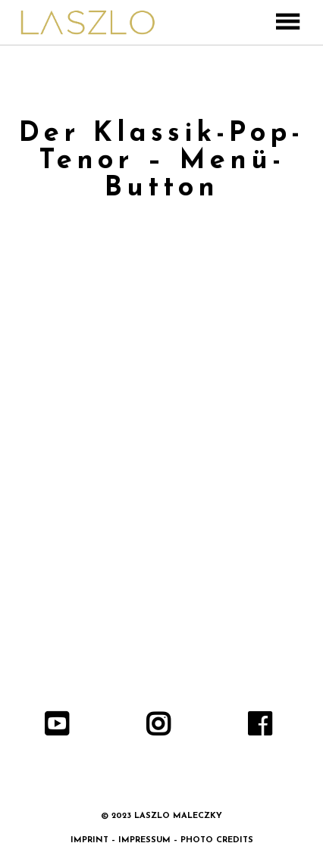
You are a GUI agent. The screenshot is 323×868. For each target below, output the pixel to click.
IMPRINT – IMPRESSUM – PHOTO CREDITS (162, 840)
